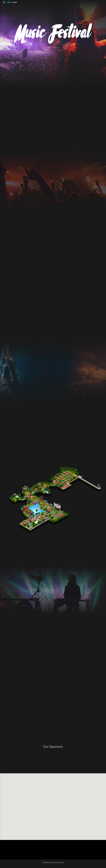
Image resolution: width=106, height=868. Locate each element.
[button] (53, 806)
